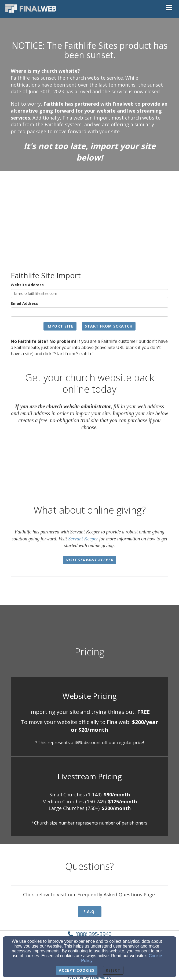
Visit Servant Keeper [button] (90, 560)
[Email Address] (90, 312)
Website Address (27, 285)
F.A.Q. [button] (90, 912)
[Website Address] (90, 294)
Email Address (24, 303)
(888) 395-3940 (93, 934)
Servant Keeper (83, 539)
